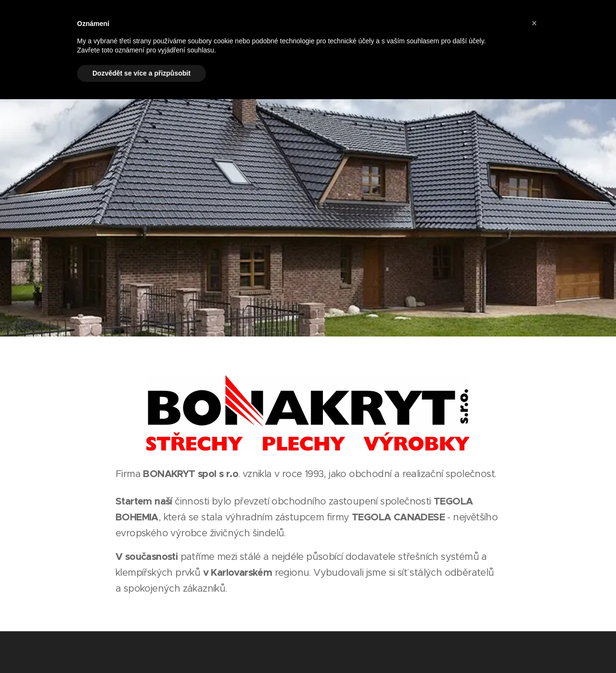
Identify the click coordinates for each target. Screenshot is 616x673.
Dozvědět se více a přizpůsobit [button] (141, 73)
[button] (534, 23)
